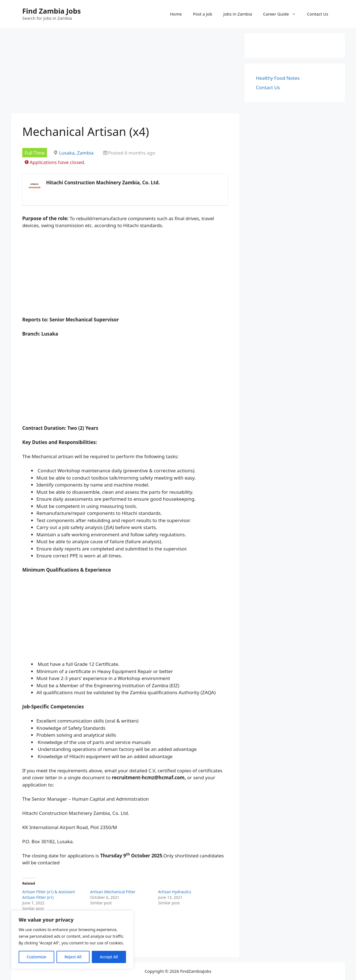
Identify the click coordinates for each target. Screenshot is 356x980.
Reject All (73, 957)
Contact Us (318, 14)
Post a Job (203, 14)
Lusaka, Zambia (76, 153)
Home (176, 14)
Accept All (109, 957)
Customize (36, 957)
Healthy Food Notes (278, 78)
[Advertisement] (125, 72)
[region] (72, 940)
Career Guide (282, 14)
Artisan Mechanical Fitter (113, 892)
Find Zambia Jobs (52, 11)
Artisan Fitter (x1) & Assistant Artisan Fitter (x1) (49, 895)
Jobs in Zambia (238, 14)
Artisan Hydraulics (175, 892)
